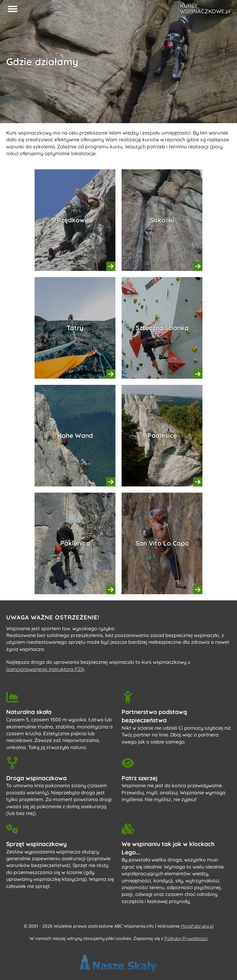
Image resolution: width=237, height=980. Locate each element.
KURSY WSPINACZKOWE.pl (205, 9)
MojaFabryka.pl (197, 926)
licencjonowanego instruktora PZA (45, 669)
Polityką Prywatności (186, 938)
